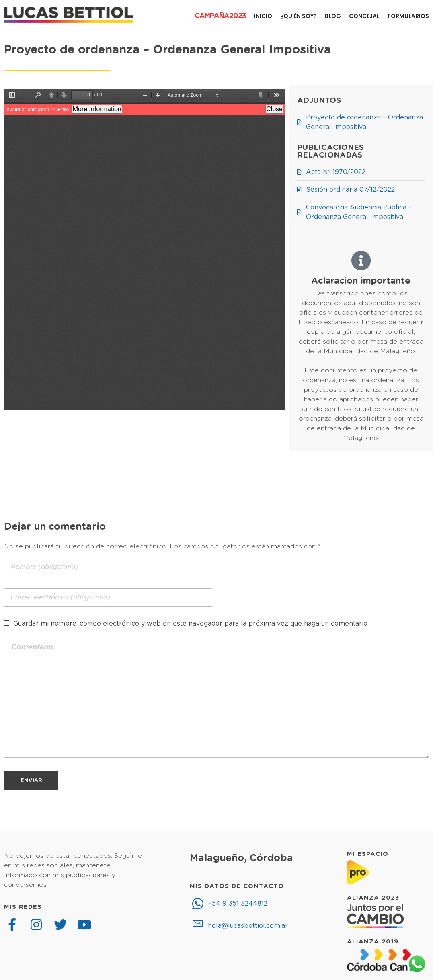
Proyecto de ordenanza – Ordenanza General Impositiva (167, 50)
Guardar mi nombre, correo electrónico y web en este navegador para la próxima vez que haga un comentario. (191, 624)
